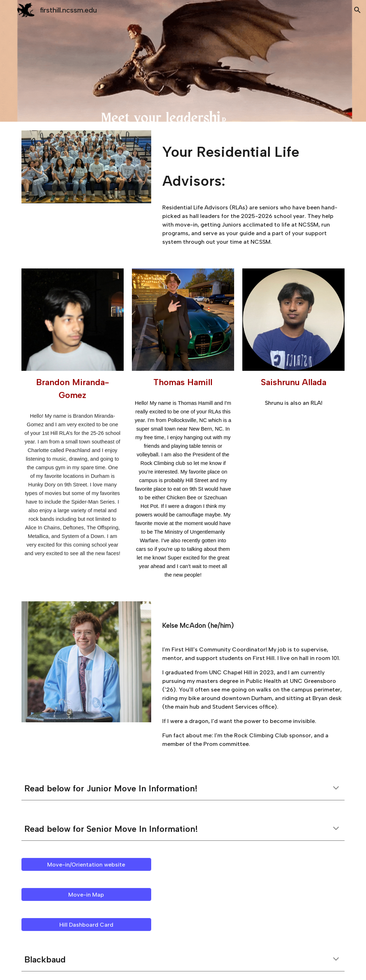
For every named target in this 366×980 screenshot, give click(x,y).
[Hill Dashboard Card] (86, 925)
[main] (252, 164)
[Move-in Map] (86, 895)
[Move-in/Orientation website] (86, 865)
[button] (357, 10)
